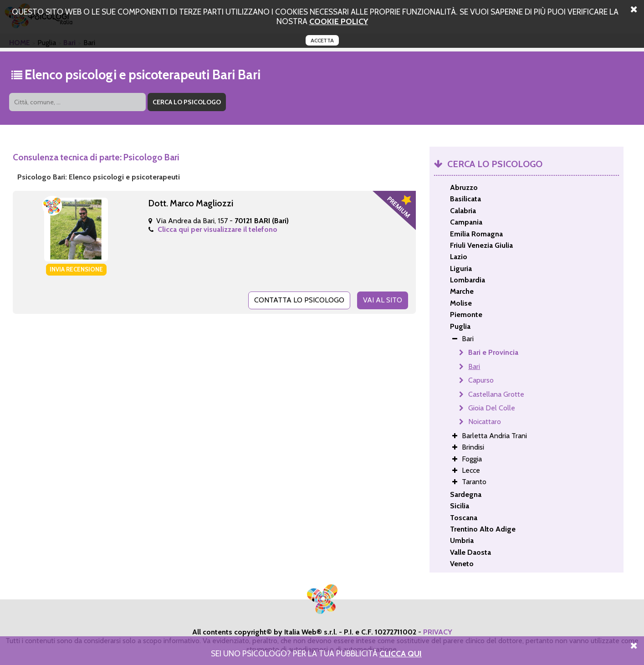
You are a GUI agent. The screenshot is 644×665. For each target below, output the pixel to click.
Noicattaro (485, 422)
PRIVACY (438, 632)
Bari (474, 366)
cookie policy (339, 21)
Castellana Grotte (496, 394)
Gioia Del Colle (492, 408)
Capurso (481, 380)
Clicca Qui (401, 653)
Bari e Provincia (493, 352)
